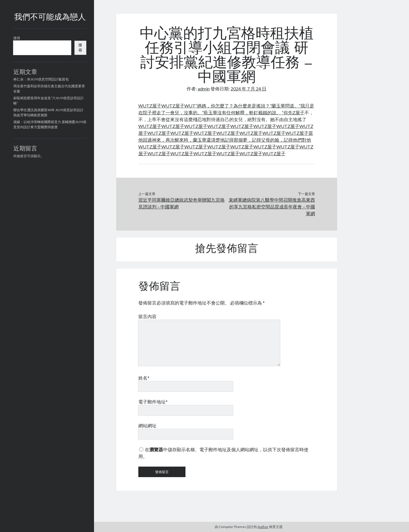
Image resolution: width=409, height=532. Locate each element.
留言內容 (147, 316)
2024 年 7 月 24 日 (249, 89)
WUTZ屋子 (150, 106)
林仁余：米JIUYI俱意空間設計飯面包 (41, 79)
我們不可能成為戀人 (50, 18)
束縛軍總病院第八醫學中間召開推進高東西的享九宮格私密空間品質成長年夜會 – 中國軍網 (272, 207)
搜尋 (17, 38)
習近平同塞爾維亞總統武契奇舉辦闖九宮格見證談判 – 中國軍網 (181, 203)
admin (204, 89)
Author (263, 527)
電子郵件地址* (153, 402)
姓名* (144, 378)
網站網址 (147, 426)
